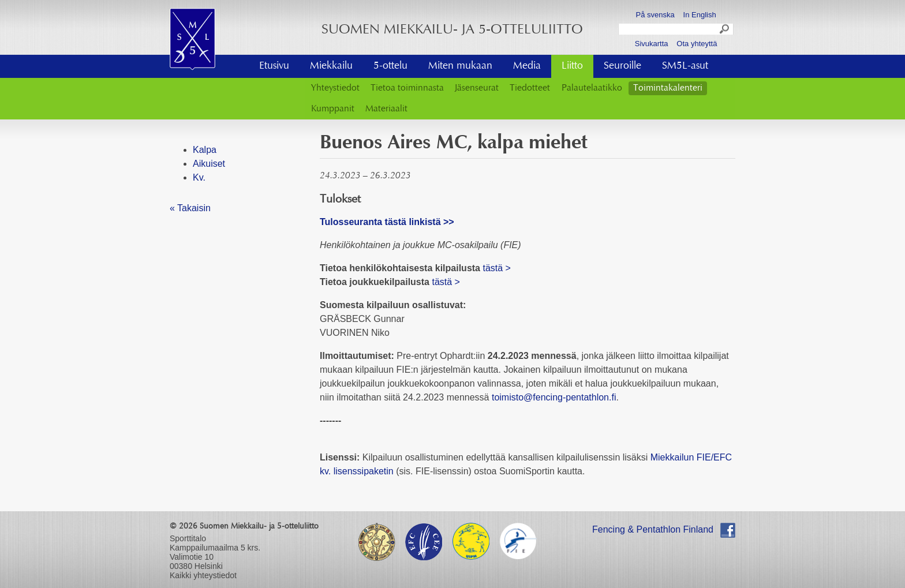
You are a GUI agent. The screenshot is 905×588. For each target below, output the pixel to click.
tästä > (496, 268)
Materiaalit (386, 109)
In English (700, 15)
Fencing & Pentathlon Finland (653, 529)
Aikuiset (209, 164)
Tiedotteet (530, 88)
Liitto (572, 66)
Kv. (199, 177)
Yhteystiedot (335, 88)
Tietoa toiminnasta (407, 88)
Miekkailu (331, 66)
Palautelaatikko (592, 88)
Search (725, 31)
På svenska (655, 15)
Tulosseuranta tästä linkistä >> (387, 222)
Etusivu (274, 66)
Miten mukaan (460, 66)
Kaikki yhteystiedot (203, 575)
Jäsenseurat (477, 88)
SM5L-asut (685, 66)
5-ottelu (390, 66)
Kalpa (205, 150)
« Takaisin (190, 208)
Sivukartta (652, 44)
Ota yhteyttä (697, 44)
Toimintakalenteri (668, 88)
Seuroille (622, 66)
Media (527, 66)
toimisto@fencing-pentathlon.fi (554, 397)
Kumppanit (333, 109)
